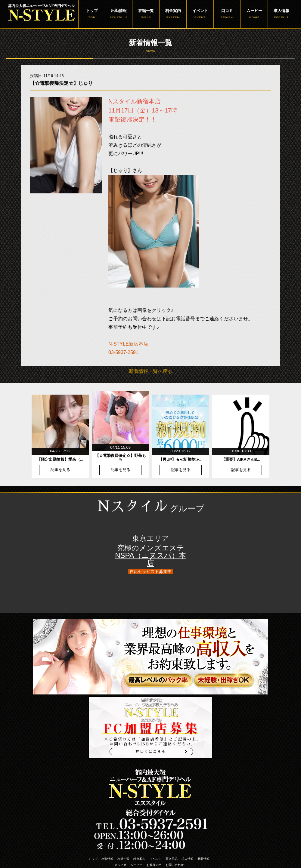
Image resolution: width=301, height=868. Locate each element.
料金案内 (173, 14)
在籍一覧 (146, 14)
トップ (92, 14)
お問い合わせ (175, 865)
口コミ (227, 14)
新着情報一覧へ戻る (150, 371)
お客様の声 (154, 865)
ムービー (254, 14)
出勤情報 (119, 14)
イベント (200, 14)
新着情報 (203, 859)
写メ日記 (172, 859)
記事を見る (60, 470)
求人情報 (281, 14)
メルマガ (120, 865)
